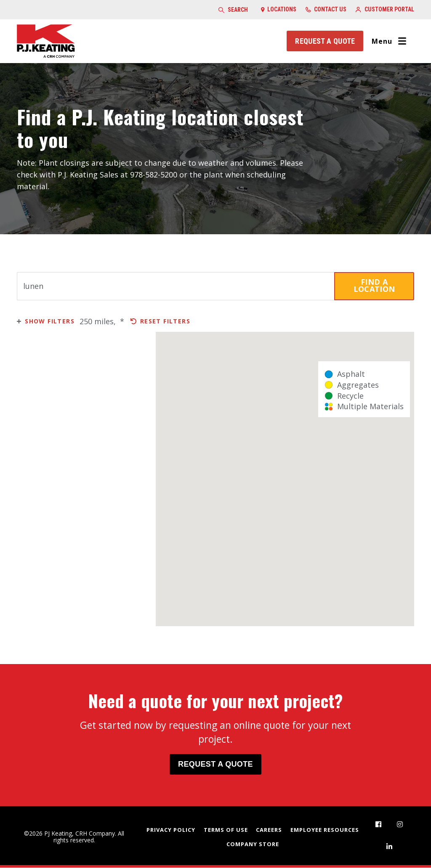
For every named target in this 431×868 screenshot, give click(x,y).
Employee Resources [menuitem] (325, 830)
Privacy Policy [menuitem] (171, 830)
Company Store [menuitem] (253, 844)
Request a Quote (325, 41)
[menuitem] (378, 825)
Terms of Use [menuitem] (226, 830)
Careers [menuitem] (269, 830)
